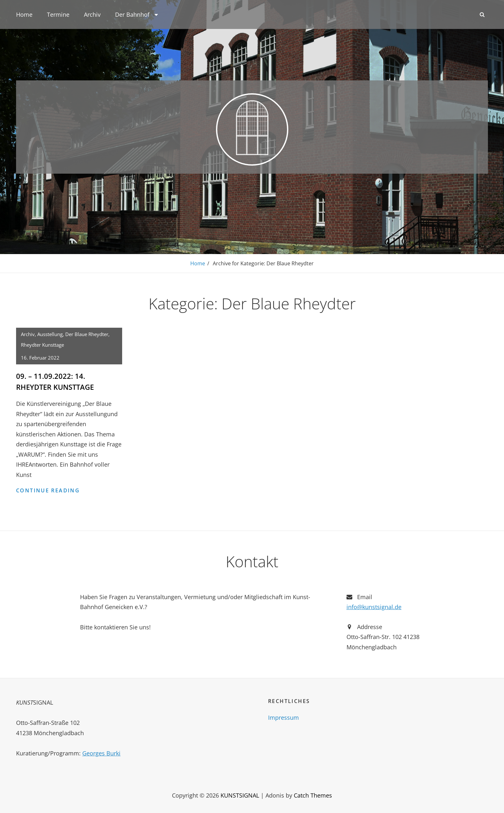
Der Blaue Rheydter (87, 334)
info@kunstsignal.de (374, 606)
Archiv (92, 14)
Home (24, 14)
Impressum (283, 717)
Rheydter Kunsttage (42, 344)
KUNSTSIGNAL (240, 795)
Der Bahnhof (137, 14)
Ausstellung (50, 334)
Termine (58, 14)
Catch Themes (313, 795)
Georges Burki (101, 753)
